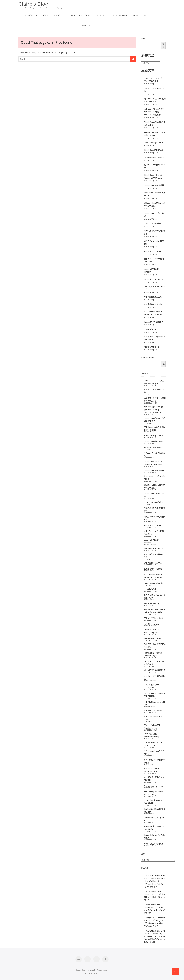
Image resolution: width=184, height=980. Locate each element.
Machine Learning (51, 15)
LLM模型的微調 (150, 329)
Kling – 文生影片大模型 (153, 844)
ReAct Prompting (151, 624)
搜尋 (143, 38)
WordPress (95, 973)
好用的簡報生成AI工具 (153, 297)
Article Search (148, 357)
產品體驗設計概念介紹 (153, 304)
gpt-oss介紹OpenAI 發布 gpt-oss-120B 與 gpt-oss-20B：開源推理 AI (154, 112)
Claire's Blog (33, 4)
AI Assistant (31, 15)
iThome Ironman (118, 15)
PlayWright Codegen (153, 251)
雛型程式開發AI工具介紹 (154, 279)
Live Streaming (74, 15)
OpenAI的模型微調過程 (153, 322)
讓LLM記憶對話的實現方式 (155, 670)
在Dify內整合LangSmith (154, 618)
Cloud (88, 15)
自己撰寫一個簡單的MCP (154, 157)
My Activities (140, 15)
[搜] (163, 364)
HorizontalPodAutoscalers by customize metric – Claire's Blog (155, 878)
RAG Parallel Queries (153, 638)
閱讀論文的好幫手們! (152, 347)
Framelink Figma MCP (153, 143)
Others (101, 15)
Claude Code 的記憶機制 (154, 185)
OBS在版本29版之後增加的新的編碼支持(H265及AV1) (155, 939)
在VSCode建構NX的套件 (154, 223)
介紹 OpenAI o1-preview (154, 786)
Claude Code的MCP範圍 (154, 150)
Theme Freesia (103, 970)
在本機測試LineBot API (153, 711)
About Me (87, 25)
